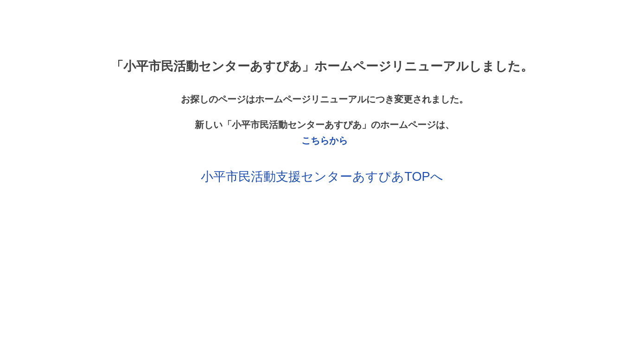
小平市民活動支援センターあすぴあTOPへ (322, 176)
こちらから (325, 140)
